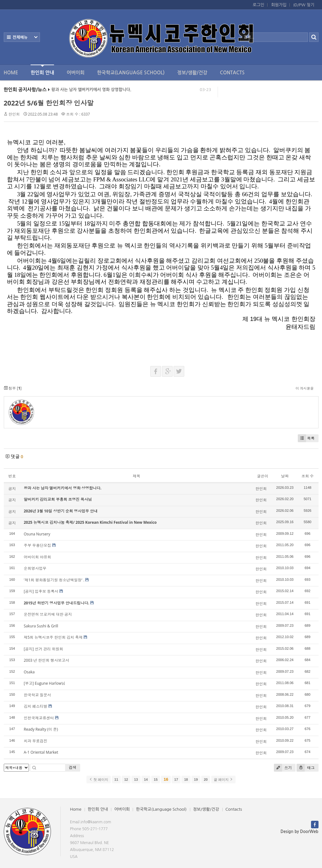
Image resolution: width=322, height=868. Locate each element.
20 (206, 779)
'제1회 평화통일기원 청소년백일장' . (54, 580)
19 (196, 779)
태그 (305, 768)
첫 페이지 (99, 779)
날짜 (285, 476)
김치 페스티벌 (36, 706)
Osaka (29, 672)
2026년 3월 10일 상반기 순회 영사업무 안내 (61, 511)
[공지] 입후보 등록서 (41, 591)
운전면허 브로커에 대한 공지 (48, 614)
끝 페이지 (223, 779)
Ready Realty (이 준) (41, 729)
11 (116, 779)
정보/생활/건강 (192, 73)
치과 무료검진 (36, 741)
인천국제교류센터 (39, 718)
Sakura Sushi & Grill (41, 626)
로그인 (259, 5)
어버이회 (75, 73)
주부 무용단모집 (38, 545)
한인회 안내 (42, 70)
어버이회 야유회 (38, 557)
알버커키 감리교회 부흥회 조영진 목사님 (58, 499)
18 (186, 779)
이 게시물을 (305, 388)
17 (176, 779)
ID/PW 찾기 (304, 5)
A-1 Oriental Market (41, 752)
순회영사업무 (35, 568)
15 (156, 779)
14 (146, 779)
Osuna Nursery (37, 534)
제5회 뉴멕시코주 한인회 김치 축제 (53, 637)
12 (126, 779)
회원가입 (279, 5)
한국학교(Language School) (131, 73)
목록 (306, 438)
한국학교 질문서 (38, 695)
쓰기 (283, 768)
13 (136, 779)
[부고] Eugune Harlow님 (45, 683)
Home (11, 73)
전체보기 (22, 37)
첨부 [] (13, 388)
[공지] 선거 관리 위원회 (44, 649)
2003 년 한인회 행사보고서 (47, 660)
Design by (299, 832)
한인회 (14, 114)
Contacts (232, 73)
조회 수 (307, 476)
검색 (73, 767)
